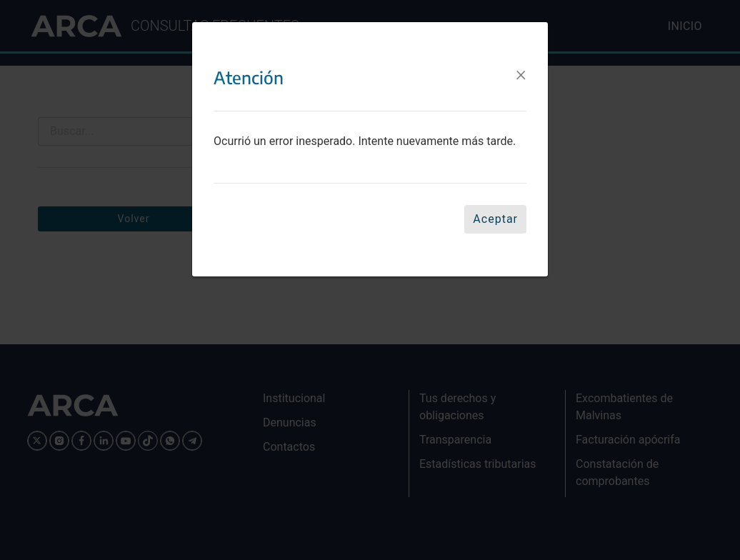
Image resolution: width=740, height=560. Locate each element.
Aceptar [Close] (495, 209)
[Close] (521, 64)
